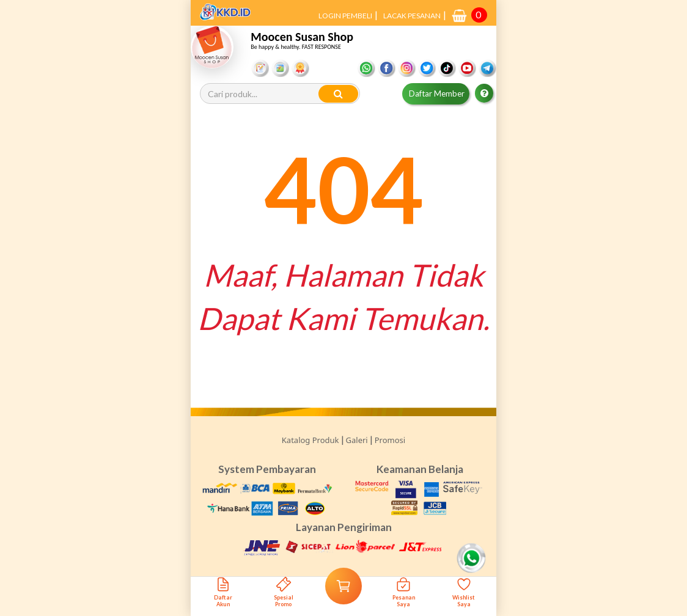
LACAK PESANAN (412, 16)
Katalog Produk (310, 440)
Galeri (357, 440)
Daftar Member (437, 94)
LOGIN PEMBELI (345, 16)
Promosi (390, 440)
